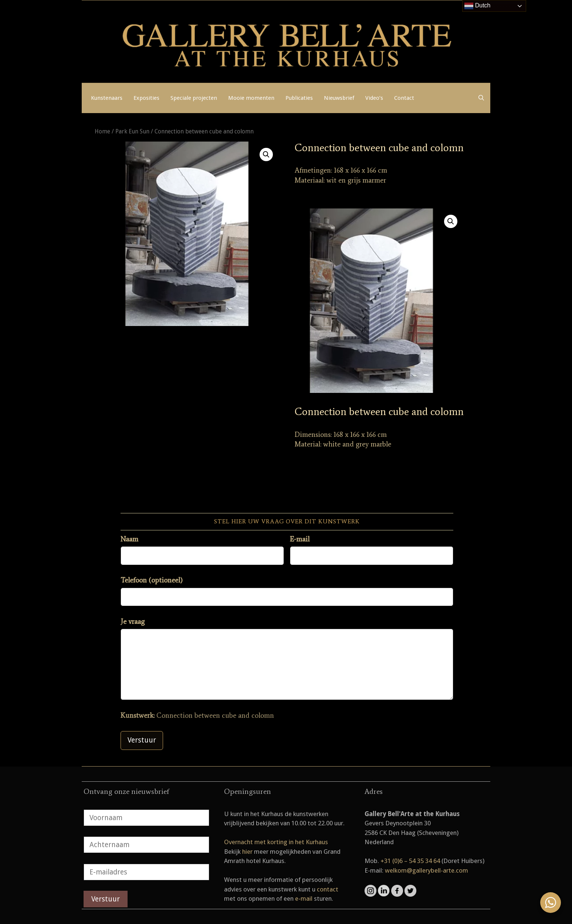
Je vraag (133, 621)
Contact (404, 98)
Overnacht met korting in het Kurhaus (276, 842)
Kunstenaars (107, 98)
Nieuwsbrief (339, 98)
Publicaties (299, 98)
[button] (266, 154)
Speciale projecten (194, 98)
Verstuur (142, 740)
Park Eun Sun (132, 131)
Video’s (374, 98)
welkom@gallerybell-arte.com (427, 870)
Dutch (477, 6)
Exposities (146, 98)
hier (247, 852)
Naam (129, 539)
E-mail (300, 539)
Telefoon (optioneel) (152, 580)
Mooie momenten (251, 98)
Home (102, 131)
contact (328, 889)
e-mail (304, 898)
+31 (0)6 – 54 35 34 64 (410, 861)
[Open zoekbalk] (481, 98)
